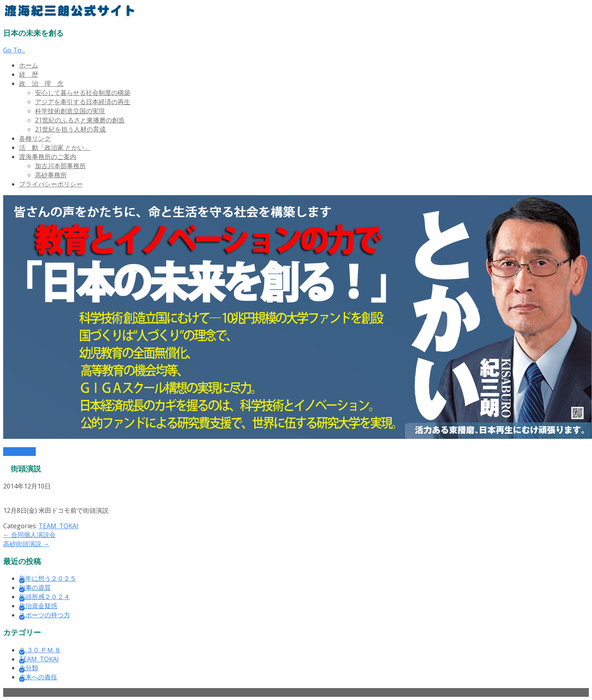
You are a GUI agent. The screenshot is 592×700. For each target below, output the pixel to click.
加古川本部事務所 (60, 166)
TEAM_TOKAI (58, 526)
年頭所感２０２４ (44, 597)
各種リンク (35, 138)
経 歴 (29, 74)
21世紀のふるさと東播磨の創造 (80, 120)
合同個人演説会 (29, 535)
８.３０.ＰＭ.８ (40, 650)
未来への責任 (38, 677)
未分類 (29, 668)
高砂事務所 (51, 175)
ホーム (29, 65)
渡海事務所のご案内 (48, 157)
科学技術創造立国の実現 (70, 111)
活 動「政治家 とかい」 (55, 147)
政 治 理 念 (41, 83)
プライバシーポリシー (51, 184)
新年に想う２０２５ (48, 578)
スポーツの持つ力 (44, 615)
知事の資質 (35, 588)
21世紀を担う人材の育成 (70, 129)
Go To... (14, 50)
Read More (19, 452)
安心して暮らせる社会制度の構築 (83, 93)
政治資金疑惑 (38, 606)
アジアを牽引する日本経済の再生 (83, 102)
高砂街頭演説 (26, 544)
